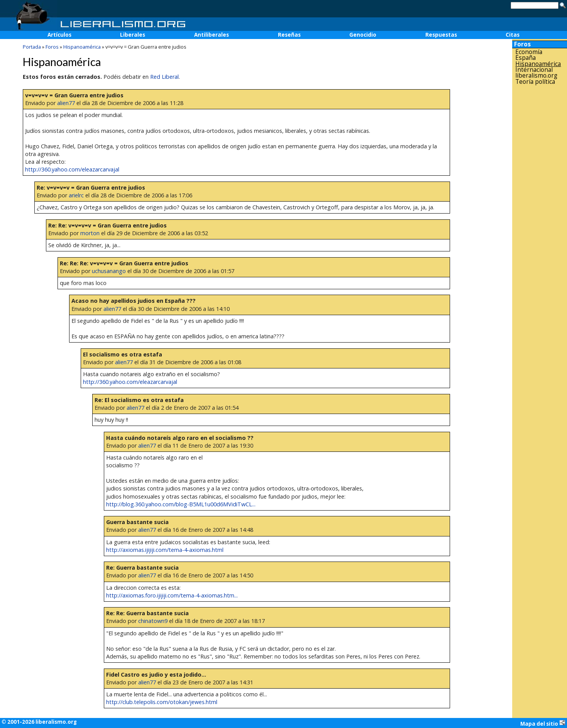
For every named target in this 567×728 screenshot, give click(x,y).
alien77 (66, 103)
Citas (513, 35)
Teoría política (535, 82)
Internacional (534, 70)
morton (90, 233)
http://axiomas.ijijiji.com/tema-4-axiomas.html (165, 550)
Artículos (59, 35)
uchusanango (109, 271)
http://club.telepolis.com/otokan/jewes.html (162, 702)
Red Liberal (164, 77)
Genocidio (363, 35)
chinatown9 (153, 621)
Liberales (133, 35)
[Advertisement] (540, 208)
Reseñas (289, 35)
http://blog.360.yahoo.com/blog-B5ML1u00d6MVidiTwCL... (181, 504)
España (526, 58)
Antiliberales (212, 35)
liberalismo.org (536, 76)
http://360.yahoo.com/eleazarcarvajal (72, 169)
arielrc (76, 195)
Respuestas (441, 35)
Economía (529, 52)
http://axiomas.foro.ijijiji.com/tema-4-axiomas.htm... (172, 595)
